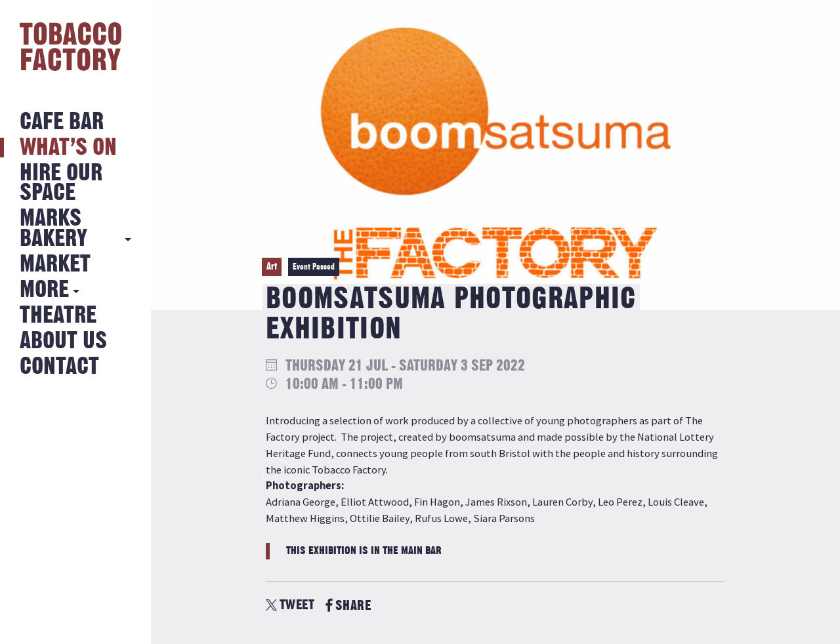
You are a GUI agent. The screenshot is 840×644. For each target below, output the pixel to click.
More (44, 290)
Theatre (58, 316)
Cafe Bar (62, 122)
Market (55, 265)
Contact (59, 367)
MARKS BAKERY (53, 229)
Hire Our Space (61, 183)
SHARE (348, 606)
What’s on (68, 148)
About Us (63, 341)
